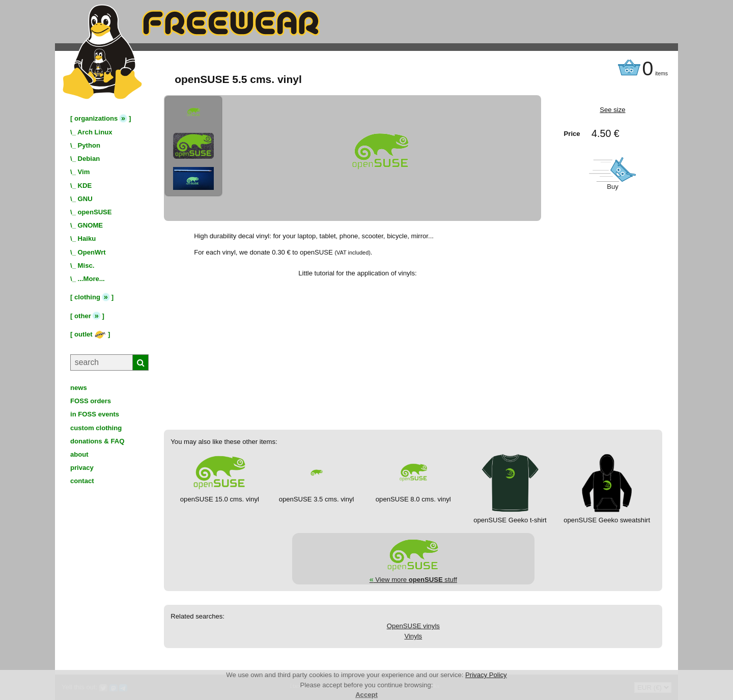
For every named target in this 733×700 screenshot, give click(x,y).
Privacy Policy (486, 675)
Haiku (87, 239)
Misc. (86, 265)
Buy (613, 187)
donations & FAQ (97, 441)
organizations (96, 118)
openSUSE (95, 212)
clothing (87, 297)
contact (82, 481)
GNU (85, 199)
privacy (82, 468)
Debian (89, 159)
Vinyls (413, 636)
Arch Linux (95, 132)
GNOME (91, 225)
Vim (84, 172)
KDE (85, 186)
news (79, 388)
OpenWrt (92, 252)
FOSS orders (91, 401)
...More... (91, 279)
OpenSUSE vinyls (413, 626)
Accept (366, 695)
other (83, 316)
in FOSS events (95, 414)
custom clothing (96, 428)
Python (89, 145)
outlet (90, 334)
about (79, 454)
